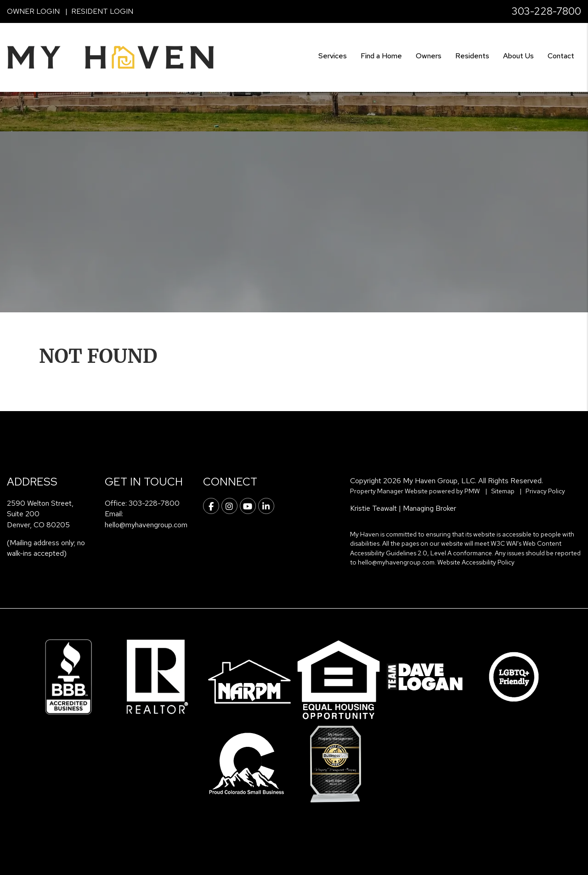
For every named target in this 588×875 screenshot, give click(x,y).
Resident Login (102, 11)
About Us (518, 56)
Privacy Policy (545, 491)
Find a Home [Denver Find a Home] (381, 56)
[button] (211, 506)
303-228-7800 (546, 11)
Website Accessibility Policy (476, 562)
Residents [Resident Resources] (472, 56)
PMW (472, 491)
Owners (429, 56)
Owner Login (33, 11)
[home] (110, 57)
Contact (561, 56)
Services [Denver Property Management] (333, 56)
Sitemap (503, 491)
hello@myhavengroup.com (146, 525)
